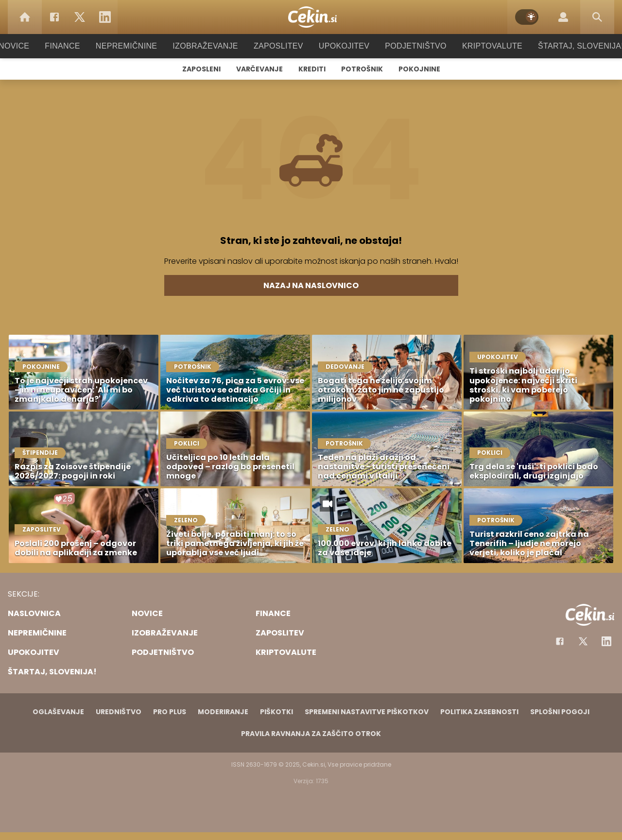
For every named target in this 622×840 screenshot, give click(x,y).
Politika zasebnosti (479, 712)
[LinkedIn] (105, 17)
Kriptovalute (482, 46)
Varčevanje (259, 69)
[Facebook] (54, 17)
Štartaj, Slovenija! (567, 46)
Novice (29, 46)
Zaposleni (201, 69)
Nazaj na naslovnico (311, 285)
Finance (76, 46)
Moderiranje (223, 712)
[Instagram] (606, 641)
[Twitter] (80, 17)
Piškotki (276, 712)
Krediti (312, 69)
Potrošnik (362, 69)
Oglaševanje (58, 712)
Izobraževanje (210, 46)
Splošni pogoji (560, 712)
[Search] (597, 17)
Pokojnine (419, 69)
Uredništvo (119, 712)
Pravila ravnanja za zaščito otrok (311, 734)
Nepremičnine (136, 46)
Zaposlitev (278, 46)
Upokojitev (341, 46)
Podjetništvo (409, 46)
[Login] (563, 17)
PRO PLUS (170, 712)
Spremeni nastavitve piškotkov (367, 712)
